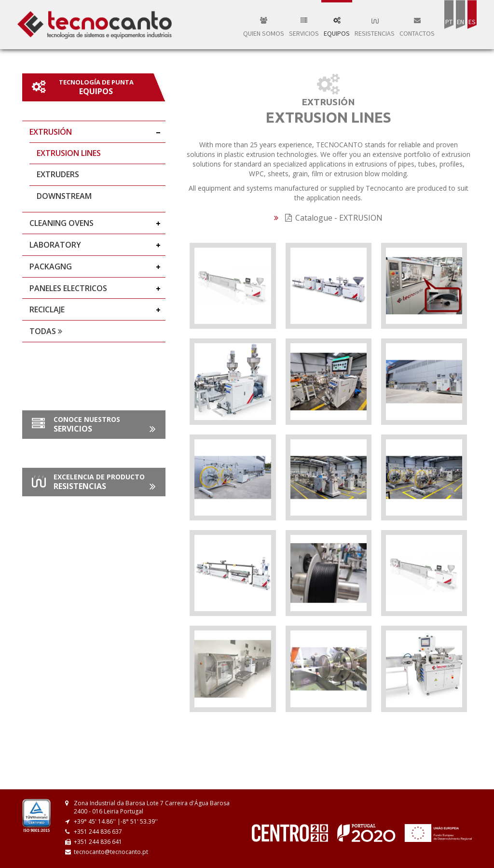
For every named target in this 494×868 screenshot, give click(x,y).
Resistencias (375, 27)
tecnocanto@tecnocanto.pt (111, 852)
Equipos (337, 27)
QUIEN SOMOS (264, 27)
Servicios (304, 27)
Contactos (417, 27)
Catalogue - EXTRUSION (334, 218)
